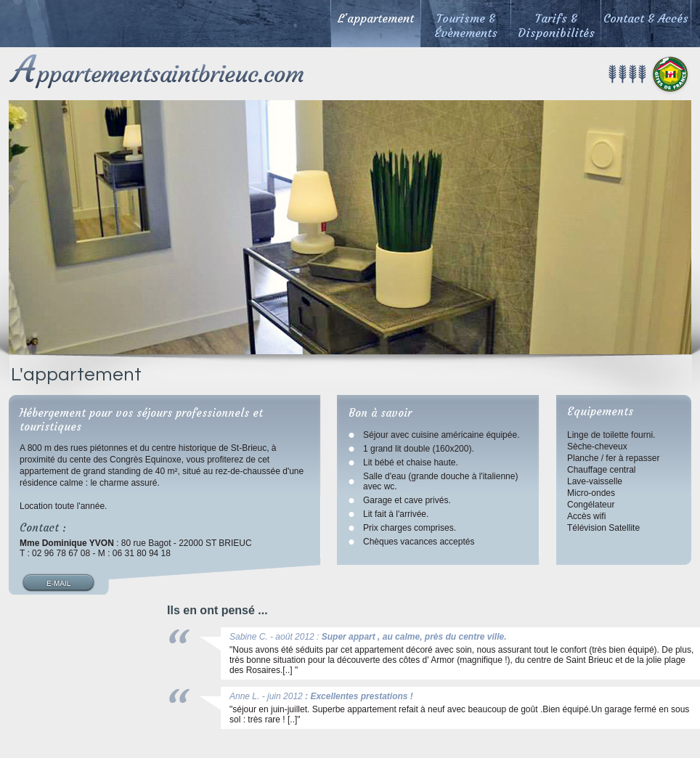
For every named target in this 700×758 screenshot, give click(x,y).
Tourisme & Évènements (466, 25)
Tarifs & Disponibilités (556, 25)
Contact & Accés (646, 18)
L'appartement (376, 18)
